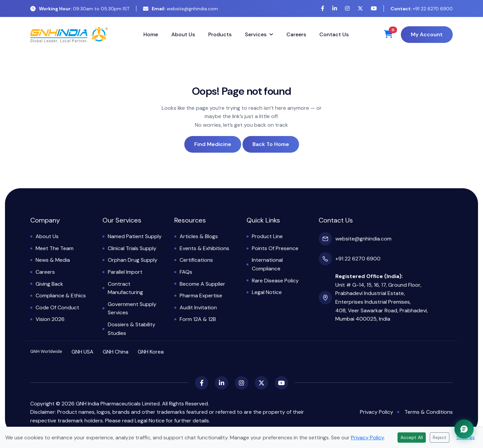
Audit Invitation (198, 307)
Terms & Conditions (429, 412)
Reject (440, 437)
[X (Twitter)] (360, 8)
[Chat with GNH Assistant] (464, 429)
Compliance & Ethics (61, 296)
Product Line (267, 236)
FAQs (186, 272)
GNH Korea (151, 352)
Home (151, 34)
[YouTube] (374, 8)
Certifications (196, 260)
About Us (183, 34)
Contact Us (334, 34)
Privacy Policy (377, 412)
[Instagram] (347, 8)
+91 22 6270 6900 (422, 9)
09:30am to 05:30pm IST (80, 9)
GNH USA (82, 352)
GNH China (116, 352)
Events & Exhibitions (204, 248)
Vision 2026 (50, 319)
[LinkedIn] (335, 8)
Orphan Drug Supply (133, 260)
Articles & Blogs (199, 236)
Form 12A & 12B (198, 319)
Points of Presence (275, 248)
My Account (427, 34)
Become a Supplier (202, 284)
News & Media (53, 260)
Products (220, 34)
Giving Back (49, 284)
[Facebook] (323, 8)
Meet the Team (55, 248)
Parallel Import (125, 272)
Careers (296, 34)
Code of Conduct (57, 307)
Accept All (412, 437)
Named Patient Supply (135, 236)
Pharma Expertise (201, 296)
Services (256, 34)
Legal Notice (267, 292)
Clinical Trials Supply (132, 248)
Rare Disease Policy (275, 281)
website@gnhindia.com (180, 9)
